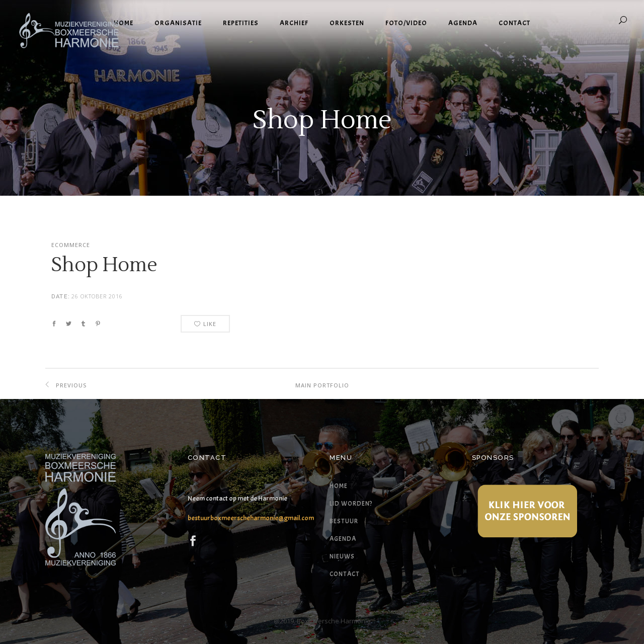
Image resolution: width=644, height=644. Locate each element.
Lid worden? (351, 504)
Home (339, 486)
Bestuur (344, 521)
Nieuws (342, 556)
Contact (345, 574)
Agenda (343, 539)
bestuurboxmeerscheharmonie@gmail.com (251, 518)
